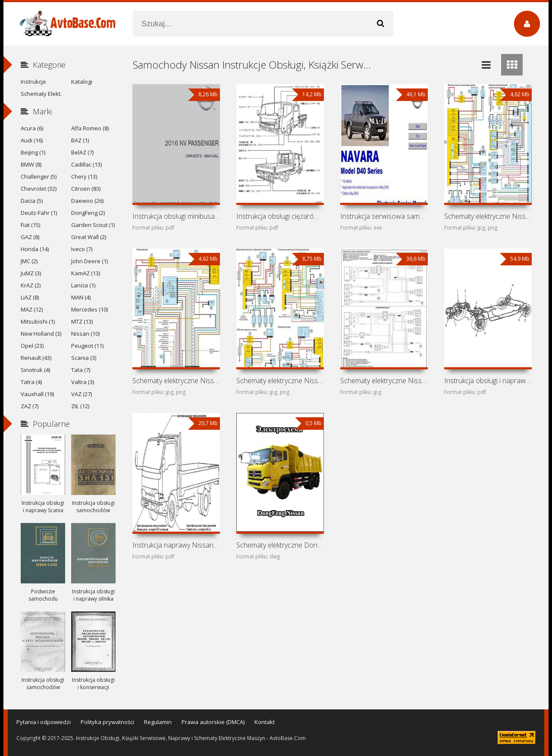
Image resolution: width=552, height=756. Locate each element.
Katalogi (82, 82)
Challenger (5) (39, 176)
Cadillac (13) (86, 164)
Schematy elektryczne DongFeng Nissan (280, 545)
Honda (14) (35, 249)
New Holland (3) (41, 334)
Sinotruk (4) (35, 370)
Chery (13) (84, 176)
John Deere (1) (89, 261)
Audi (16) (32, 140)
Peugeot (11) (87, 346)
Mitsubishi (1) (38, 321)
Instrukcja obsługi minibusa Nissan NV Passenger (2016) (176, 216)
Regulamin (158, 722)
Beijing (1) (33, 152)
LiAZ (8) (30, 297)
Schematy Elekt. (41, 94)
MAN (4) (81, 297)
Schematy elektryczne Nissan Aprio (176, 381)
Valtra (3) (83, 382)
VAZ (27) (82, 394)
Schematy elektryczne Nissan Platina (280, 381)
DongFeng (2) (88, 213)
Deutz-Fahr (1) (39, 213)
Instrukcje (33, 82)
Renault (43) (36, 358)
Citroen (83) (86, 189)
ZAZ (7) (30, 406)
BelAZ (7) (82, 152)
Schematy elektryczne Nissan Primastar (384, 381)
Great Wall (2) (89, 237)
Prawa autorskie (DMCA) (213, 722)
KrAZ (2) (31, 285)
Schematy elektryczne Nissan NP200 (488, 216)
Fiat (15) (30, 225)
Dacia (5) (32, 201)
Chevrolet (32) (39, 189)
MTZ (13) (82, 321)
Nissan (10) (85, 334)
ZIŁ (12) (80, 406)
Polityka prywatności (107, 722)
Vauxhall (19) (37, 394)
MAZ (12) (32, 309)
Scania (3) (84, 358)
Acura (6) (32, 128)
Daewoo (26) (87, 201)
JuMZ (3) (31, 273)
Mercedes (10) (89, 309)
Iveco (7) (82, 249)
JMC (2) (29, 261)
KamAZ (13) (86, 273)
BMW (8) (31, 164)
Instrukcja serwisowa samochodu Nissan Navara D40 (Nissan (384, 216)
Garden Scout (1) (93, 225)
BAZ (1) (80, 140)
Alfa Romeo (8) (90, 128)
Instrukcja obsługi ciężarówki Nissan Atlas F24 (280, 216)
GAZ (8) (30, 237)
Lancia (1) (83, 285)
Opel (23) (32, 346)
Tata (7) (81, 370)
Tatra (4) (31, 382)
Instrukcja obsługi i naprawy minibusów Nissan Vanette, (488, 381)
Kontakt (265, 722)
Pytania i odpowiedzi (44, 722)
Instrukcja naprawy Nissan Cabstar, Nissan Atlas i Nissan (176, 545)
